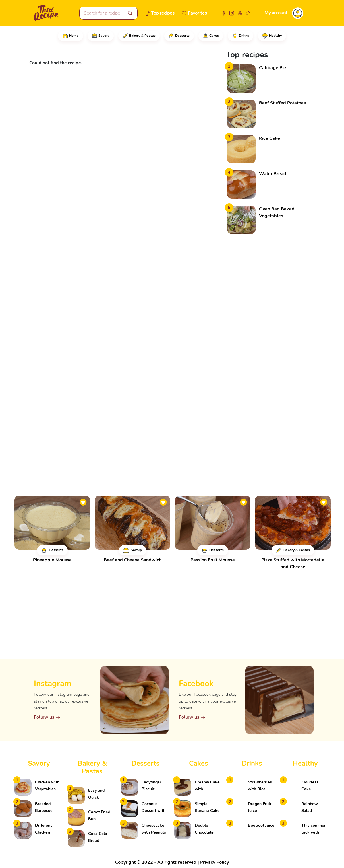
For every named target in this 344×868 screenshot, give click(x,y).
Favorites (197, 13)
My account (276, 13)
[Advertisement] (269, 322)
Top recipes (163, 13)
